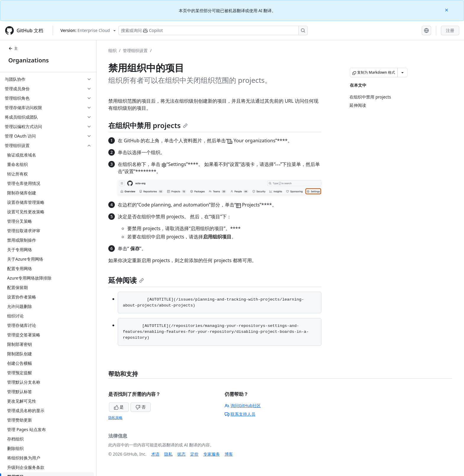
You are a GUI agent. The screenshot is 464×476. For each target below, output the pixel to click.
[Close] (447, 10)
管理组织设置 (135, 50)
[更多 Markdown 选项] (402, 72)
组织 (112, 50)
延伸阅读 (126, 280)
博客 (229, 454)
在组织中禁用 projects (148, 125)
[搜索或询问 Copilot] (213, 30)
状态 (181, 454)
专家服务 (212, 454)
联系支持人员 (240, 414)
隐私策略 (115, 418)
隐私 (168, 454)
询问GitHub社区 (243, 405)
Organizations (29, 60)
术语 (155, 454)
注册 (450, 30)
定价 (194, 454)
